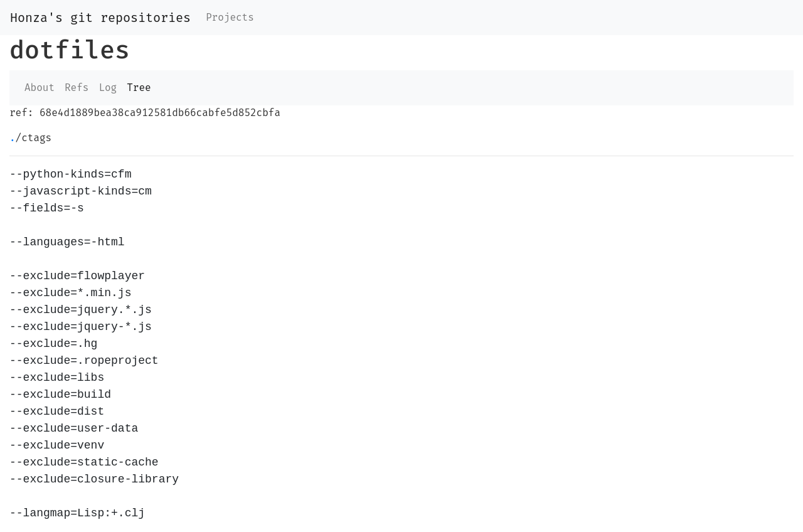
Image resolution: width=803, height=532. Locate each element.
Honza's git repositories (100, 18)
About (40, 88)
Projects (230, 17)
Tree (139, 88)
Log (108, 88)
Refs (77, 88)
